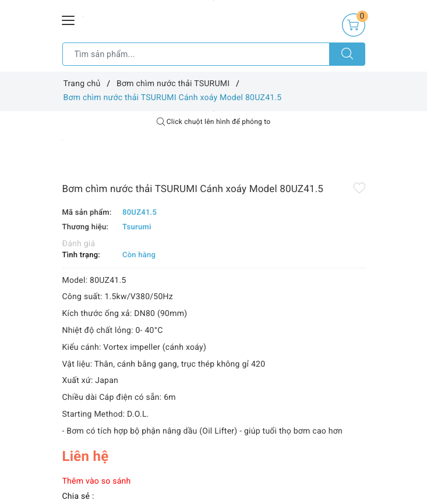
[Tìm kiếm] (347, 54)
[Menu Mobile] (69, 19)
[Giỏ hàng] (354, 25)
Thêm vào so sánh (97, 481)
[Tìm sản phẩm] (196, 54)
